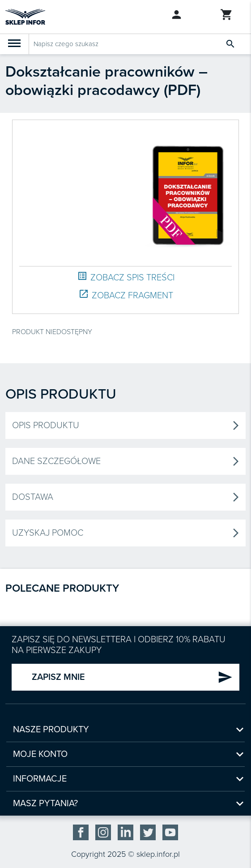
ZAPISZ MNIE (132, 677)
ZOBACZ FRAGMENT (126, 295)
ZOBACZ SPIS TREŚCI (126, 277)
